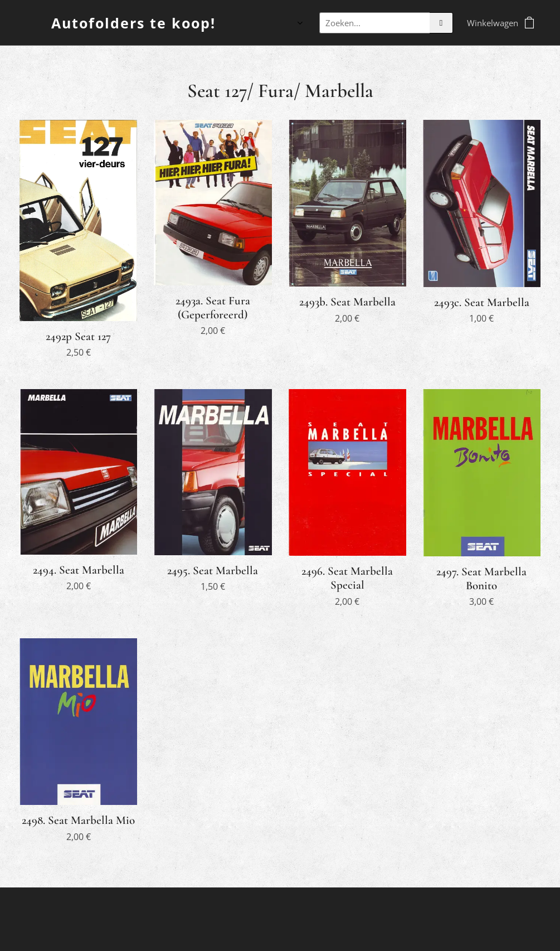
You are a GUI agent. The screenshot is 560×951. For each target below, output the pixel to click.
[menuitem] (243, 23)
